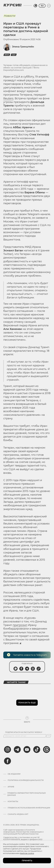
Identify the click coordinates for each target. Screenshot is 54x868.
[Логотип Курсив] (13, 5)
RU (42, 6)
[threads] (47, 749)
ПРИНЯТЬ (27, 861)
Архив (11, 787)
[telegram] (17, 749)
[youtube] (27, 749)
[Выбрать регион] (35, 6)
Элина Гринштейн (23, 47)
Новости (9, 16)
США (14, 55)
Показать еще (27, 703)
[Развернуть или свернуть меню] (49, 6)
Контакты (13, 802)
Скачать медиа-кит (18, 814)
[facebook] (7, 761)
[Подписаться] (49, 736)
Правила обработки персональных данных (26, 794)
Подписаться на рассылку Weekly (24, 732)
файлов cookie (27, 853)
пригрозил (20, 625)
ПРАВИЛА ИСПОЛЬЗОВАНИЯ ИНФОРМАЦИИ (29, 808)
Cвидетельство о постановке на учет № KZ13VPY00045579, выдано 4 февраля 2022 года (23, 839)
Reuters (8, 98)
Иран (7, 55)
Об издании (14, 774)
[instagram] (7, 749)
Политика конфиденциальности (26, 780)
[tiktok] (37, 749)
